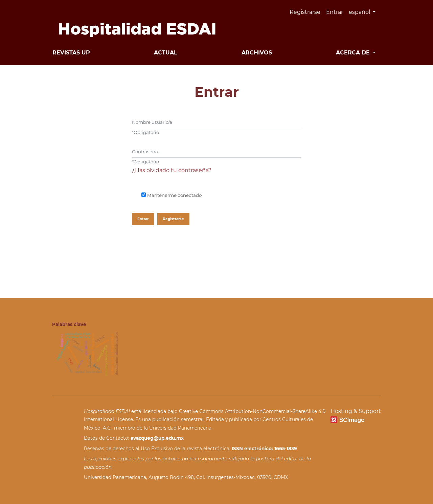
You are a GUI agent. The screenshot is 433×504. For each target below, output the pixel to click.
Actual (166, 53)
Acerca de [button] (354, 53)
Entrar (335, 12)
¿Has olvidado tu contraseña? (172, 170)
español (365, 11)
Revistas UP (71, 53)
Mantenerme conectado (174, 195)
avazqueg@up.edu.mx (157, 438)
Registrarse (305, 12)
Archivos (257, 53)
